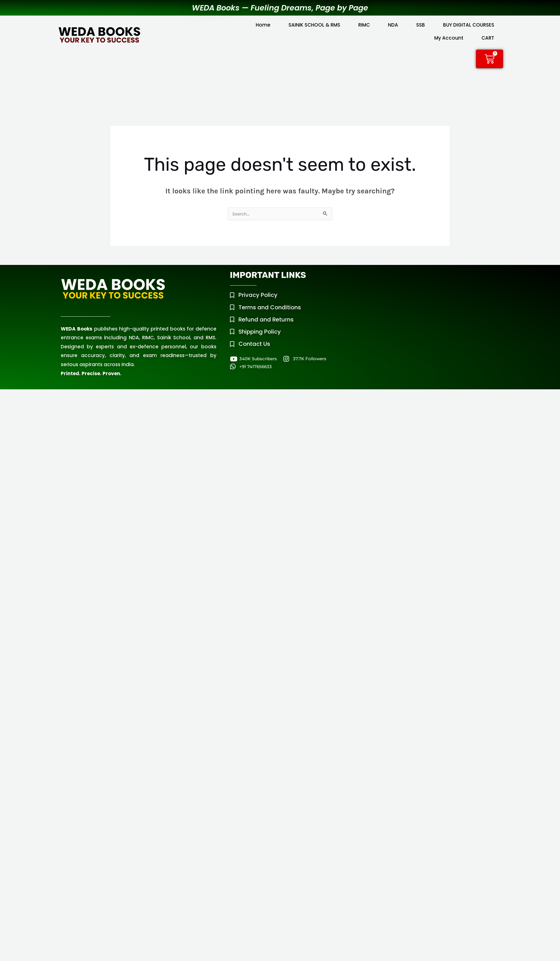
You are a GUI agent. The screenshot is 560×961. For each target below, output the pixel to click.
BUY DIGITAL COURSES (469, 25)
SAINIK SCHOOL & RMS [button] (314, 25)
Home (263, 25)
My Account (449, 38)
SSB (421, 25)
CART (488, 38)
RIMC (364, 25)
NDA (393, 25)
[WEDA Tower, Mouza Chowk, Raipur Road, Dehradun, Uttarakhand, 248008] (429, 310)
